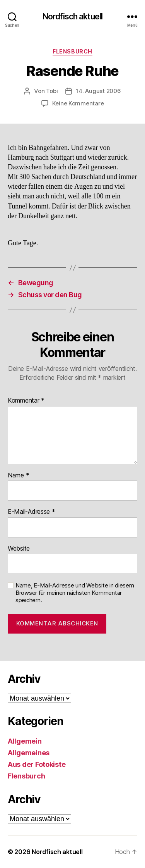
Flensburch (72, 51)
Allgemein (25, 741)
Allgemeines (29, 753)
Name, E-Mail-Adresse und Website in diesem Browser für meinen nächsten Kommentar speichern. (75, 593)
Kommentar (26, 401)
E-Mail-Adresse (32, 512)
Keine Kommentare (78, 103)
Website (19, 549)
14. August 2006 (98, 91)
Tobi (52, 91)
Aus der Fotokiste (37, 764)
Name (18, 475)
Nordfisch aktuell (72, 16)
